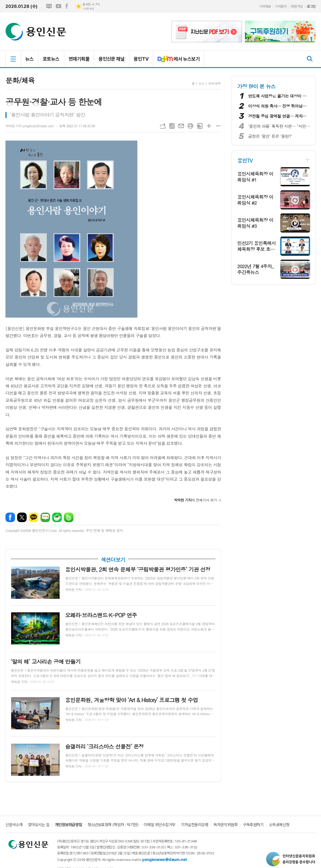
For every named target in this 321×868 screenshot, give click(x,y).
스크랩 (200, 126)
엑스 (22, 517)
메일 (181, 126)
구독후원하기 (253, 825)
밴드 (69, 517)
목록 (172, 126)
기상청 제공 (88, 9)
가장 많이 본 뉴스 (256, 86)
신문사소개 (14, 825)
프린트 (190, 126)
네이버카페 (57, 517)
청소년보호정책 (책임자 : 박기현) (113, 825)
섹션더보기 (113, 560)
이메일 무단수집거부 (160, 825)
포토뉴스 (51, 59)
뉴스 (30, 59)
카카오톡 (34, 517)
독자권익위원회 (226, 825)
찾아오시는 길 (39, 825)
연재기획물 (79, 59)
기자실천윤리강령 (195, 825)
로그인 (311, 6)
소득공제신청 (279, 825)
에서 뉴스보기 (176, 61)
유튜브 (58, 6)
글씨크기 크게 (209, 126)
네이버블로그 (49, 6)
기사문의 (281, 6)
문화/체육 (214, 83)
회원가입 (297, 6)
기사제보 (265, 6)
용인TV (141, 59)
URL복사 (163, 126)
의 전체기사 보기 (195, 500)
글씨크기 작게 (218, 126)
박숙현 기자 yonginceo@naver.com (30, 126)
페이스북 (67, 6)
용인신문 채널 (112, 59)
